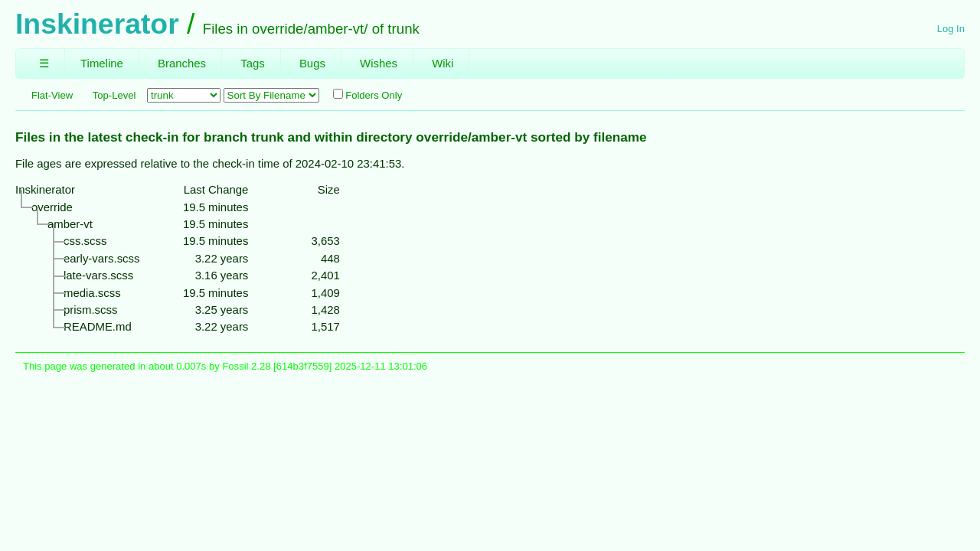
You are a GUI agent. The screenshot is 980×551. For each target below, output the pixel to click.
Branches (182, 63)
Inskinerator (97, 24)
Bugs (312, 63)
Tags (253, 63)
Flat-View (52, 95)
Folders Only (367, 95)
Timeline (102, 63)
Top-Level (114, 95)
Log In (951, 29)
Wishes (379, 63)
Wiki (443, 63)
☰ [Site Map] (44, 63)
